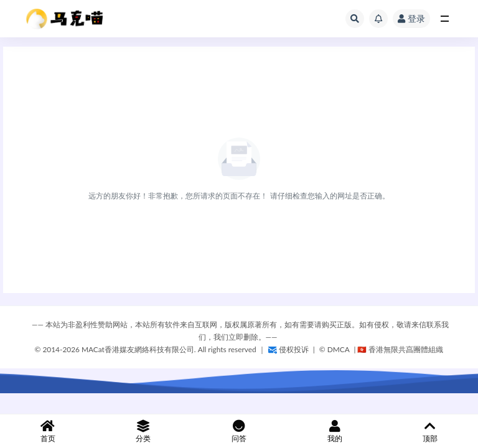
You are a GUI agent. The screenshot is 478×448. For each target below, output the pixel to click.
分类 (144, 432)
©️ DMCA (335, 349)
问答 (239, 432)
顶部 (430, 432)
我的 (335, 432)
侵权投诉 (288, 349)
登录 (411, 18)
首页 (48, 432)
